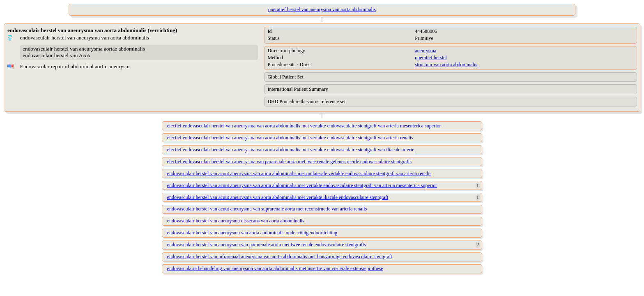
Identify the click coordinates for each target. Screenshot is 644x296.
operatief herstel (431, 58)
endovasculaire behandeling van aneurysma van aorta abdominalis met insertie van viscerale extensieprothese (275, 268)
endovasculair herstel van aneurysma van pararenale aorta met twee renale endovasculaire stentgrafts (267, 245)
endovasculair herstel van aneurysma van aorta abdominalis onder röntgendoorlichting (252, 233)
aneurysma (425, 51)
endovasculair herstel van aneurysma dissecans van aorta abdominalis (236, 221)
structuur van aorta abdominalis (446, 65)
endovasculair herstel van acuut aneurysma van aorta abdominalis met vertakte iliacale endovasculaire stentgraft (278, 197)
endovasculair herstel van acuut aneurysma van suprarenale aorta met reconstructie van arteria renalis (267, 209)
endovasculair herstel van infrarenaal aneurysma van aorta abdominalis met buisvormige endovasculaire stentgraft (280, 257)
